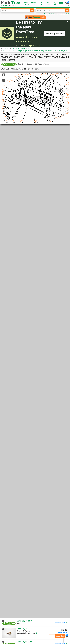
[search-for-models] (67, 10)
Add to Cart (60, 636)
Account (48, 4)
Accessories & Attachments (20, 49)
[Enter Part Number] (16, 10)
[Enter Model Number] (51, 10)
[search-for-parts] (32, 10)
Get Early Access (55, 33)
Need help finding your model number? (57, 14)
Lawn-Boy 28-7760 (24, 642)
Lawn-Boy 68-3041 (24, 621)
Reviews (26, 4)
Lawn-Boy (6, 49)
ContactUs (34, 4)
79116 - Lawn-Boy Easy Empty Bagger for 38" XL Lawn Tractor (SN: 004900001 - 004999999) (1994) (35, 51)
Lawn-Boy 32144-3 (24, 629)
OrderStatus (41, 4)
